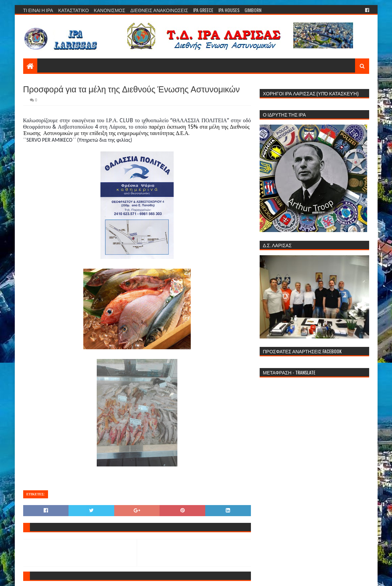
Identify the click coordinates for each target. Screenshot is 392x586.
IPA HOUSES (229, 10)
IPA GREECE (203, 10)
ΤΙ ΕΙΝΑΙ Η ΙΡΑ (38, 10)
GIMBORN (253, 10)
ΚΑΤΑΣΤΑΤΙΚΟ (73, 10)
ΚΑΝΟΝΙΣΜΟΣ (110, 10)
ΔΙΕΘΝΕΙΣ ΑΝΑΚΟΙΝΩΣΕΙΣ (159, 10)
